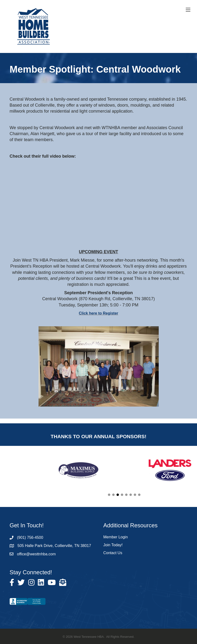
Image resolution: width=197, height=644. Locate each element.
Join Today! (113, 545)
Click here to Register (98, 313)
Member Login (116, 537)
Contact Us (113, 553)
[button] (129, 495)
